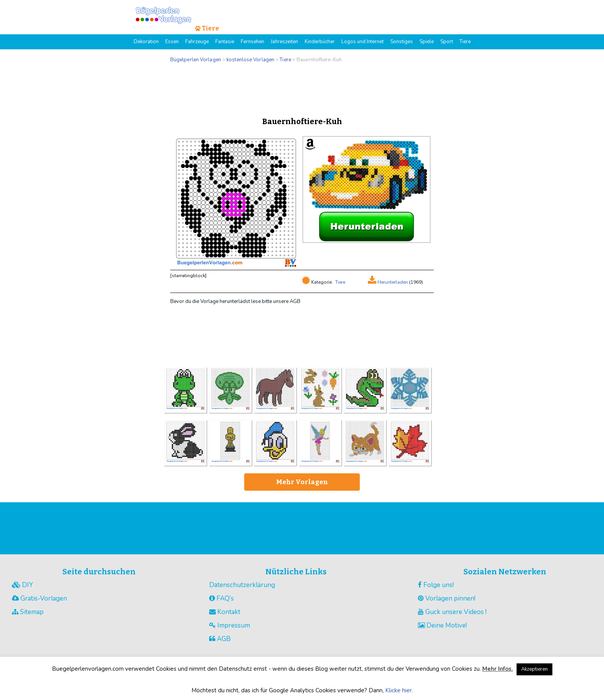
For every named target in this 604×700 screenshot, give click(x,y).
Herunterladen (392, 282)
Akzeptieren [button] (534, 669)
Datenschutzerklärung (242, 585)
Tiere (340, 282)
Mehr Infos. (498, 669)
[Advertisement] (302, 88)
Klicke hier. (399, 690)
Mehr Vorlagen (302, 482)
